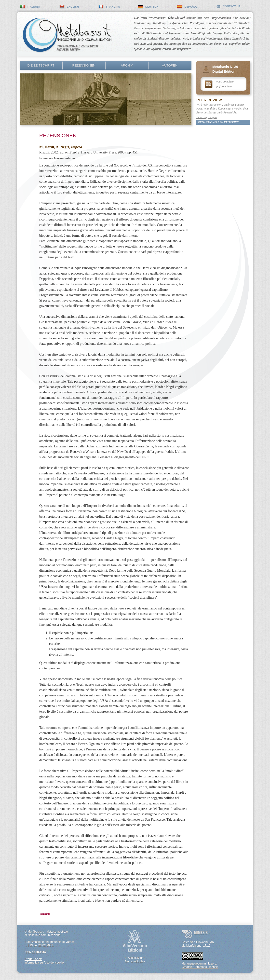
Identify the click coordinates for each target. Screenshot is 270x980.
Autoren (170, 65)
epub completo (225, 82)
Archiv (127, 65)
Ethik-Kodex (33, 959)
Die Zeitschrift (41, 65)
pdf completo (224, 86)
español (191, 7)
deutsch (152, 7)
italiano (34, 7)
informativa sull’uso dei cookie (44, 963)
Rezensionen (84, 65)
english (73, 7)
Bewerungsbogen (207, 117)
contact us (232, 6)
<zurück (45, 914)
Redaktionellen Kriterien (218, 122)
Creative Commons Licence (200, 967)
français (113, 7)
